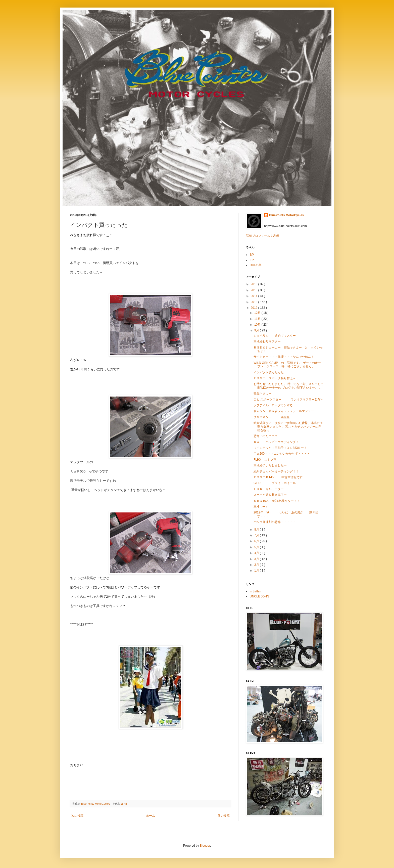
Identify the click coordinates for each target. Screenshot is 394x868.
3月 (257, 559)
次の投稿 (77, 816)
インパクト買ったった (269, 372)
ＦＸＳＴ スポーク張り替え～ (275, 378)
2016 (255, 284)
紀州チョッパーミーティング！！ (276, 471)
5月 (257, 547)
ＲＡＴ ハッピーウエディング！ (276, 442)
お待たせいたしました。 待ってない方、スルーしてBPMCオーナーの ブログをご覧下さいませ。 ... (289, 386)
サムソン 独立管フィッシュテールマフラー (284, 411)
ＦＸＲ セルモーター (269, 489)
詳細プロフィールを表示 (263, 236)
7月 (257, 535)
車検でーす (261, 507)
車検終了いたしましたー (270, 465)
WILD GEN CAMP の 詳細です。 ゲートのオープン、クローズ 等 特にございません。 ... (287, 365)
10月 (258, 325)
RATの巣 (256, 265)
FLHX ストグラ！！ (268, 460)
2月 (257, 565)
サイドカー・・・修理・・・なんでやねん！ (284, 357)
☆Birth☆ (256, 591)
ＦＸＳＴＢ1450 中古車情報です (278, 477)
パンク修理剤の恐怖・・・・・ (275, 522)
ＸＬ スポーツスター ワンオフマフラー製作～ (289, 400)
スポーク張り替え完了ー (270, 495)
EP (252, 260)
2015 (255, 290)
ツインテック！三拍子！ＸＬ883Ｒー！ (280, 448)
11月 (258, 319)
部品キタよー (263, 394)
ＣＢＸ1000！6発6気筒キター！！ (277, 501)
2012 (255, 308)
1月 (257, 571)
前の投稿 (224, 816)
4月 (257, 553)
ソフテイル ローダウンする (273, 405)
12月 (258, 313)
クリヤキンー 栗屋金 (272, 417)
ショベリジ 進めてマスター (275, 336)
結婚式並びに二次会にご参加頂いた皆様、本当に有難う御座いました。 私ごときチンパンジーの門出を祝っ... (288, 427)
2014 (255, 296)
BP (252, 255)
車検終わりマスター (267, 341)
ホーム (151, 816)
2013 (255, 302)
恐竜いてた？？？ (266, 436)
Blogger (205, 846)
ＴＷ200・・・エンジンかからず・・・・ (282, 454)
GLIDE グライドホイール (275, 483)
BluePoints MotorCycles (286, 215)
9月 (257, 330)
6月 (257, 541)
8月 (257, 530)
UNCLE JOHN (259, 596)
